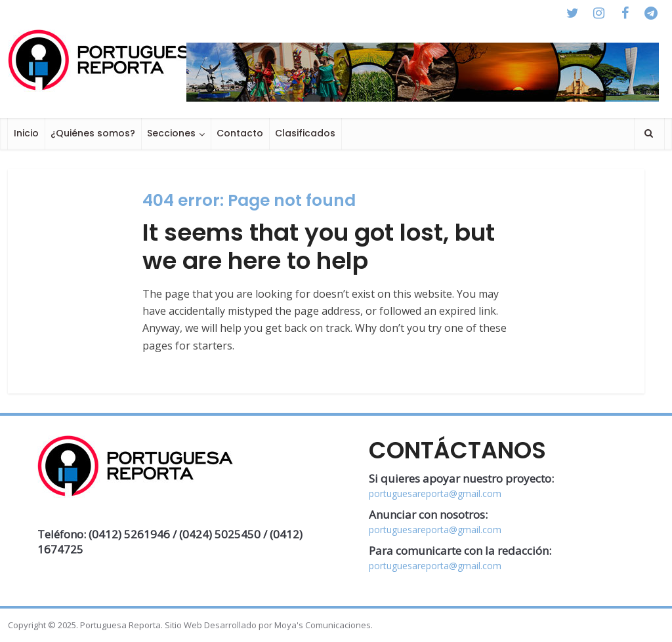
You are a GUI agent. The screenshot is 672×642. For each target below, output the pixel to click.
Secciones (171, 133)
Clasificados (305, 133)
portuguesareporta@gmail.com (435, 493)
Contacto (240, 133)
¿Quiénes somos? (93, 133)
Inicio (26, 133)
